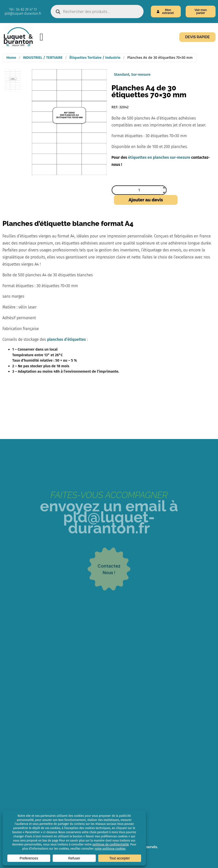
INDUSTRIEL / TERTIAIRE (43, 58)
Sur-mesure (141, 74)
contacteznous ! (109, 587)
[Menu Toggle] (42, 37)
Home (11, 58)
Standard (122, 74)
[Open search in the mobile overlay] (97, 12)
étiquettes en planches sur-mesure (159, 157)
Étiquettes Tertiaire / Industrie (95, 58)
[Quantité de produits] (139, 190)
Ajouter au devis (146, 200)
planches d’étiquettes (66, 339)
